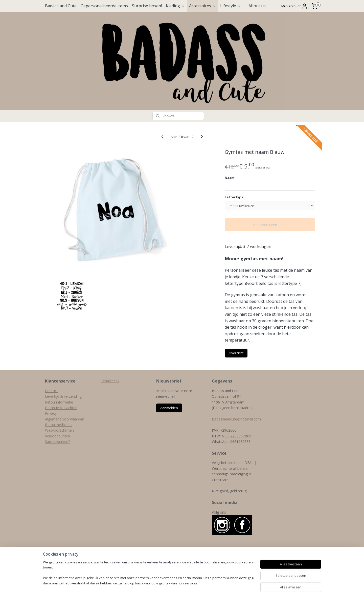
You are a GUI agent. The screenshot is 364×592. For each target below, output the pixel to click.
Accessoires (203, 6)
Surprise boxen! (147, 6)
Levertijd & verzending (63, 396)
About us (257, 6)
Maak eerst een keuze (270, 225)
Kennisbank (110, 381)
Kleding (175, 6)
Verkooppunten (58, 436)
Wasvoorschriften (59, 430)
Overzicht (236, 353)
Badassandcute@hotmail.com (236, 419)
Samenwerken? (57, 442)
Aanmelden (169, 408)
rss (174, 583)
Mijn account (294, 6)
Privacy (51, 413)
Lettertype (234, 197)
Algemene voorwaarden (65, 419)
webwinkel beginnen (194, 583)
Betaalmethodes (59, 425)
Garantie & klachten (61, 408)
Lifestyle (231, 6)
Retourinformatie (59, 402)
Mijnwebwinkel (238, 583)
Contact (51, 391)
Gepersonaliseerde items (104, 6)
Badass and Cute (61, 6)
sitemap (164, 583)
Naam (230, 178)
